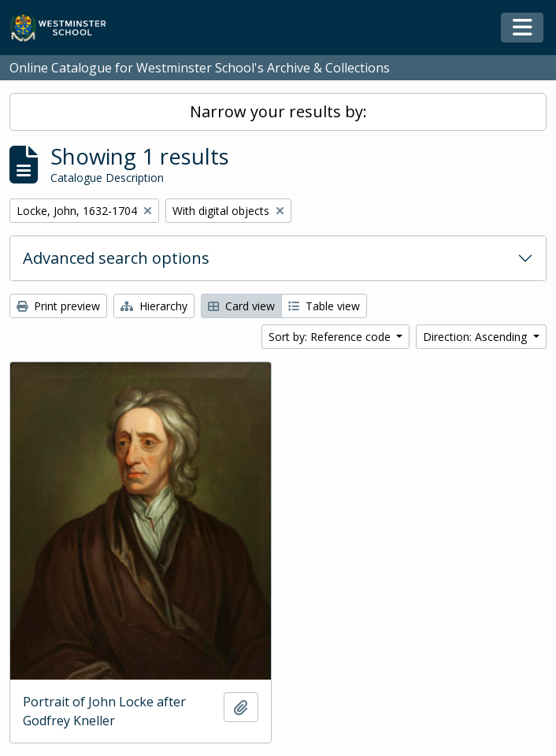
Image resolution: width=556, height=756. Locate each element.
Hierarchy (154, 306)
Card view (241, 306)
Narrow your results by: (278, 111)
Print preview (58, 306)
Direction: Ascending (476, 337)
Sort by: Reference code (331, 337)
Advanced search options (116, 258)
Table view (324, 306)
